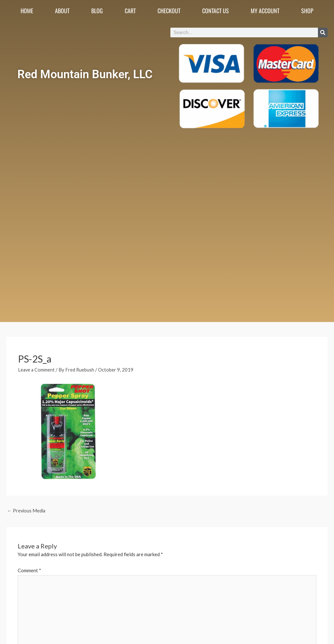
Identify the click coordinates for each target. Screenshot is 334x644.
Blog (97, 11)
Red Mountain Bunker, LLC (85, 74)
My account (265, 11)
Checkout (169, 11)
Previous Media (27, 511)
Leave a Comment (37, 370)
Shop (307, 11)
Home (27, 11)
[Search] (323, 32)
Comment (29, 571)
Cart (130, 11)
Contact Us (216, 11)
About (62, 11)
